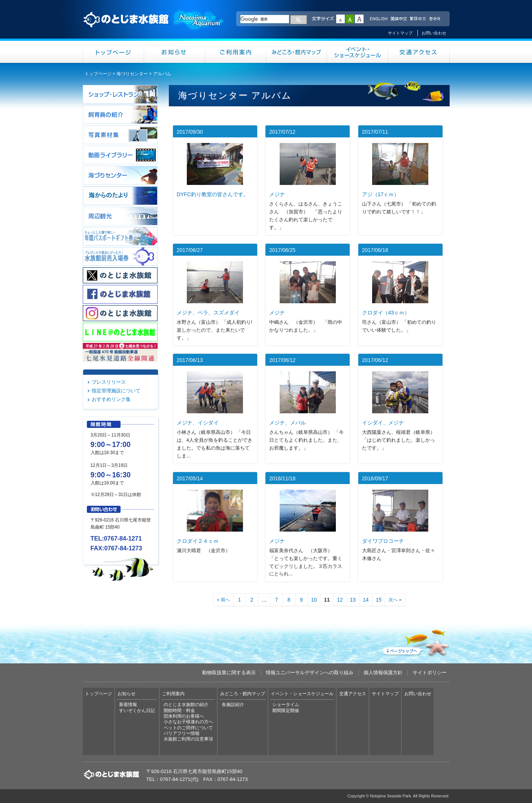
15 (379, 600)
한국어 (435, 19)
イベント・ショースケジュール (358, 52)
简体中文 (398, 19)
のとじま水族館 (154, 27)
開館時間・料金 (179, 711)
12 (340, 600)
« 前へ (223, 600)
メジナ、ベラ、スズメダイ (208, 313)
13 (353, 600)
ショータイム (286, 705)
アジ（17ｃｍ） (381, 194)
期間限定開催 (286, 711)
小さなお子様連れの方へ (188, 722)
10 (314, 600)
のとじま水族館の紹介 (186, 705)
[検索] (265, 19)
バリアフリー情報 (182, 733)
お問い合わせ (434, 33)
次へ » (395, 600)
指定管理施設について (116, 391)
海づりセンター (132, 74)
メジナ (277, 194)
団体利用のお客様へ (184, 716)
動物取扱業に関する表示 (229, 673)
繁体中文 (418, 19)
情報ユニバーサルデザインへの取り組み (310, 673)
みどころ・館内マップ (297, 52)
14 (366, 600)
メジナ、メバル (288, 423)
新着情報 (128, 705)
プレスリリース (109, 382)
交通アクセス (419, 52)
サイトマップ (400, 33)
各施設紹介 (233, 705)
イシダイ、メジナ (383, 423)
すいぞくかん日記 (137, 711)
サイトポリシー (430, 673)
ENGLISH (379, 19)
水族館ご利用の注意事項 (188, 739)
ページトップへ (416, 641)
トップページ (113, 52)
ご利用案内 (236, 52)
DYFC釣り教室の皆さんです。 (213, 194)
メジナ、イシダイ (198, 423)
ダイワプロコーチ (383, 541)
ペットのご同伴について (188, 728)
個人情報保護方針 (383, 673)
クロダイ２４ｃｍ (198, 541)
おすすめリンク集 (111, 399)
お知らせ (175, 52)
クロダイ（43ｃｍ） (386, 313)
